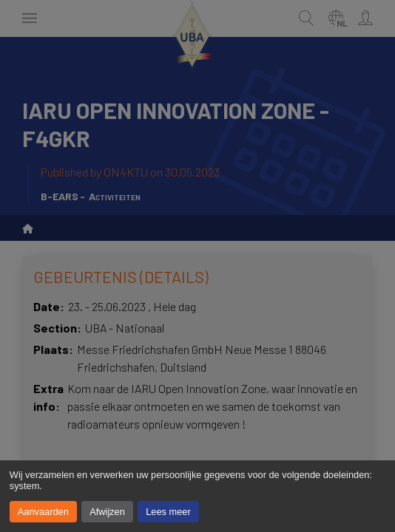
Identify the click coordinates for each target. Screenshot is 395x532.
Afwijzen (107, 512)
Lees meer (168, 512)
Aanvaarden (43, 512)
